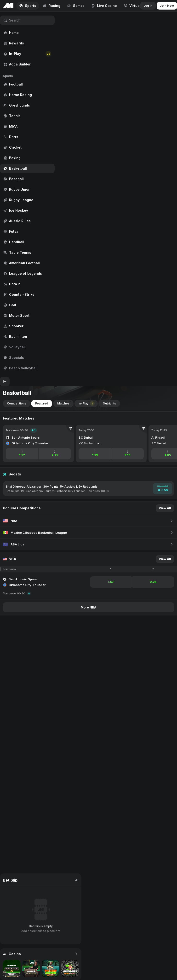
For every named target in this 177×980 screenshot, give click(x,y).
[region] (27, 194)
